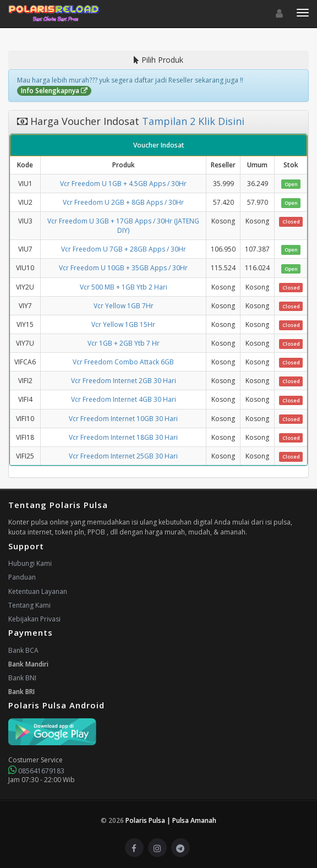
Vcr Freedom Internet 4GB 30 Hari (124, 399)
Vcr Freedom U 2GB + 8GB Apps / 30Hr (123, 202)
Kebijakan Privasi (34, 619)
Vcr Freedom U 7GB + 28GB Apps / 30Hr (124, 249)
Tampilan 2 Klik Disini (192, 121)
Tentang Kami (29, 605)
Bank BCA (23, 650)
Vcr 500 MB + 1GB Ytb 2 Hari (124, 287)
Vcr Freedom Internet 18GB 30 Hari (123, 437)
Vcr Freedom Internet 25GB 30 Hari (123, 456)
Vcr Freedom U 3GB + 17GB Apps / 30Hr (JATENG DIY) (123, 226)
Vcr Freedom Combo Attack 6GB (123, 362)
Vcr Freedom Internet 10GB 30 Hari (123, 419)
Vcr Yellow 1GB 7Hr (124, 306)
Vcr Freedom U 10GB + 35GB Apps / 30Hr (123, 268)
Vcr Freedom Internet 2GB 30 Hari (124, 381)
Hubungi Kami (30, 563)
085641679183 (36, 771)
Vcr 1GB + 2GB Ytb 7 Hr (124, 343)
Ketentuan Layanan (38, 591)
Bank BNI (22, 678)
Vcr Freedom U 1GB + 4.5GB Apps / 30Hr (123, 184)
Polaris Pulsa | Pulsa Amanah (171, 820)
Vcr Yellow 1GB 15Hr (123, 324)
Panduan (22, 577)
